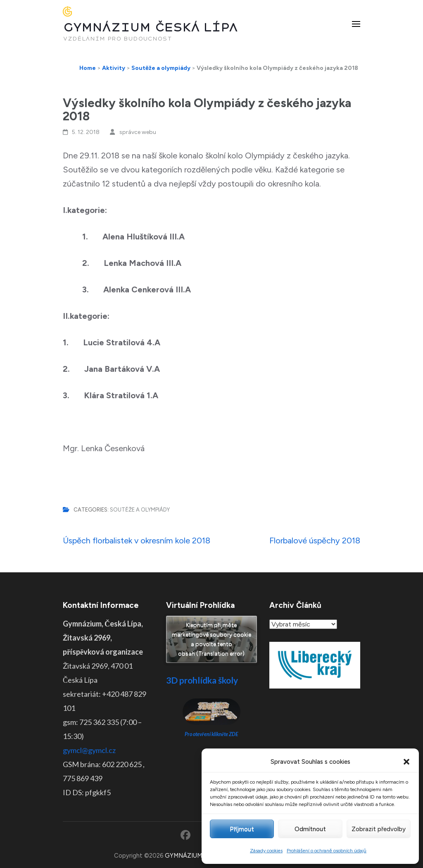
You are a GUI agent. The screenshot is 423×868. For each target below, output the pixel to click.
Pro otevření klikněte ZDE (212, 734)
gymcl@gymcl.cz (89, 750)
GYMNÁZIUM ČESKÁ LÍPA (150, 27)
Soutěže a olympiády (140, 510)
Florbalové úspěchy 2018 (315, 540)
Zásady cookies (266, 851)
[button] (406, 762)
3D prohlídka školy (202, 680)
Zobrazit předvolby (379, 829)
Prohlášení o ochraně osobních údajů (327, 851)
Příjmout (242, 829)
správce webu (138, 132)
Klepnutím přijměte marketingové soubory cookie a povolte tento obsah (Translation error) (211, 639)
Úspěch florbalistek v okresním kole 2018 (137, 540)
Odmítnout (310, 829)
